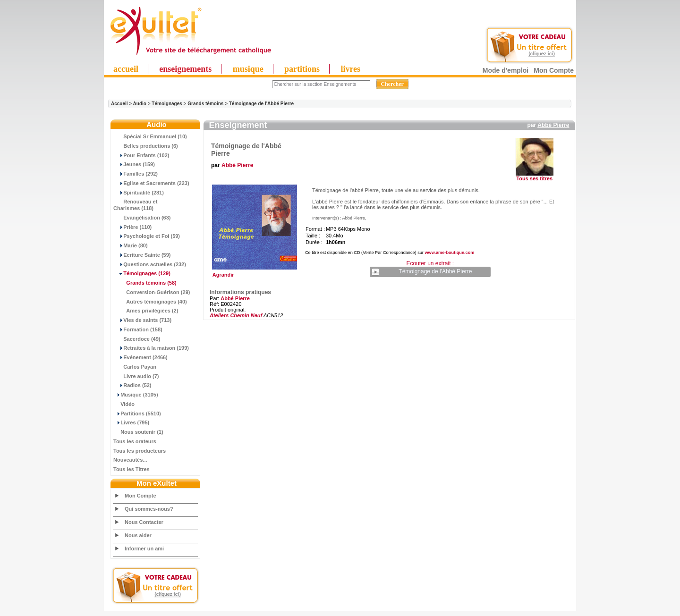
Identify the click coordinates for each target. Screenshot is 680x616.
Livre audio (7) (136, 376)
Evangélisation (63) (142, 218)
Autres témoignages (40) (150, 302)
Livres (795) (131, 422)
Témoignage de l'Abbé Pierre (261, 104)
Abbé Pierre (553, 125)
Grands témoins (205, 104)
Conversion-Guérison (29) (152, 292)
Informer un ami (144, 548)
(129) (142, 273)
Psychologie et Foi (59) (147, 236)
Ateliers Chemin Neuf (236, 315)
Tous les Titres (132, 469)
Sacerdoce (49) (137, 339)
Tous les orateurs (135, 441)
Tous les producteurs (140, 451)
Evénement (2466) (140, 357)
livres (350, 69)
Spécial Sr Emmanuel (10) (150, 136)
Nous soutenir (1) (138, 432)
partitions (302, 69)
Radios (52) (132, 385)
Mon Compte (554, 70)
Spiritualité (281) (139, 193)
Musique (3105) (136, 395)
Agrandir (253, 272)
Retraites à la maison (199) (151, 348)
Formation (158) (138, 329)
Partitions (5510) (137, 413)
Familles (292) (136, 174)
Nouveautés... (130, 460)
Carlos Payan (135, 367)
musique (248, 69)
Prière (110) (132, 227)
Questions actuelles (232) (150, 264)
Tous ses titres (534, 178)
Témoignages (167, 104)
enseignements (185, 69)
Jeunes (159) (134, 164)
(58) (145, 283)
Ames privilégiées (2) (146, 311)
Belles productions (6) (146, 146)
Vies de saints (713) (142, 320)
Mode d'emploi (506, 70)
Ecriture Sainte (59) (142, 255)
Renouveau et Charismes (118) (135, 205)
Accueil (119, 104)
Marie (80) (131, 245)
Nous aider (138, 535)
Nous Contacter (144, 522)
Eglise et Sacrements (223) (151, 183)
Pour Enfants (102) (141, 155)
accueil (126, 69)
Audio (140, 104)
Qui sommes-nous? (149, 509)
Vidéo (124, 404)
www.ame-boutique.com (449, 253)
